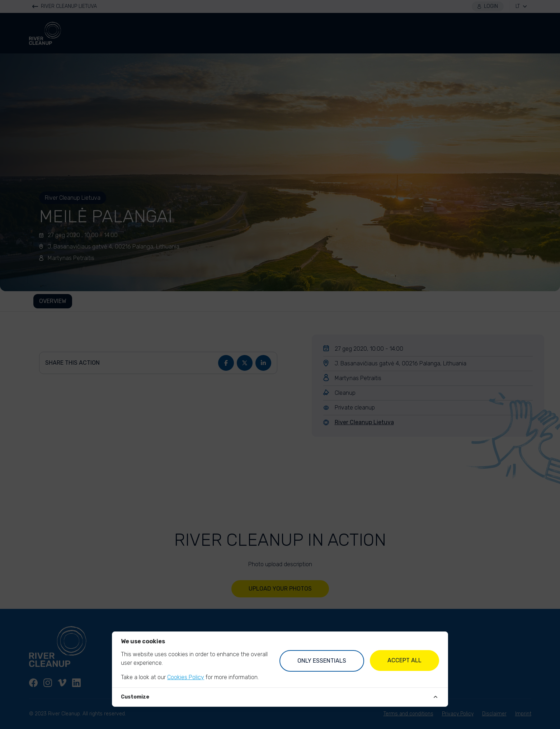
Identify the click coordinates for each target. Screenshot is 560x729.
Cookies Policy (186, 677)
